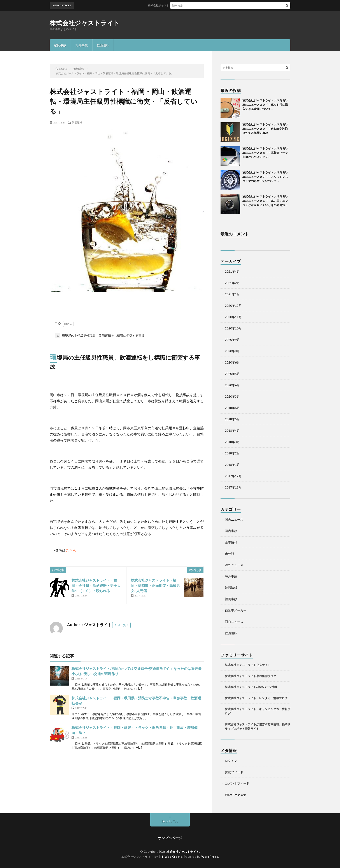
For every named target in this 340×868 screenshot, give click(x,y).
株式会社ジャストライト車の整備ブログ (251, 676)
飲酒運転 (103, 45)
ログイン (231, 761)
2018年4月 (232, 431)
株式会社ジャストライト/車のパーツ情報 (251, 687)
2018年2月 (232, 453)
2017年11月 (233, 487)
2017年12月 (233, 476)
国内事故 (231, 531)
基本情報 (231, 542)
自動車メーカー (236, 610)
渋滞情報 (231, 588)
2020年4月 (232, 385)
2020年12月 (233, 306)
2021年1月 (232, 294)
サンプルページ (170, 838)
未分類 (230, 554)
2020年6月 (232, 362)
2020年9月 (232, 340)
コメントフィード (237, 783)
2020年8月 (232, 351)
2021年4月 (232, 271)
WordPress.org (235, 795)
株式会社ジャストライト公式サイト (248, 665)
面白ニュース (234, 622)
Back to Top (170, 821)
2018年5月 (232, 419)
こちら (71, 550)
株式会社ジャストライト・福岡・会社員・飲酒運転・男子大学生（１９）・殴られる (96, 585)
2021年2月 (232, 283)
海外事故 (82, 45)
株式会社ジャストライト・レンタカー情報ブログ (256, 698)
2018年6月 (232, 408)
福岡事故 (60, 45)
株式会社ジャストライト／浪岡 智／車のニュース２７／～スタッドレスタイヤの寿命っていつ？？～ (266, 177)
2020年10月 (233, 328)
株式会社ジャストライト (85, 23)
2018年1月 (232, 465)
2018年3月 (232, 442)
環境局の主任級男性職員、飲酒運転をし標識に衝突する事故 (100, 336)
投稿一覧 (120, 625)
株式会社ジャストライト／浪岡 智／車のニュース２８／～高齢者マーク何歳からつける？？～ (266, 153)
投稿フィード (234, 772)
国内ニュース (234, 519)
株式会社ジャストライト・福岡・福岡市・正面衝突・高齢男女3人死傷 (155, 585)
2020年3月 (232, 396)
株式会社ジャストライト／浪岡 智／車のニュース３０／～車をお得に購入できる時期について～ (266, 105)
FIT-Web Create (171, 857)
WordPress (210, 857)
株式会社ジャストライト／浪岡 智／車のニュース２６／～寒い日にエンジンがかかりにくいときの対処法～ (268, 201)
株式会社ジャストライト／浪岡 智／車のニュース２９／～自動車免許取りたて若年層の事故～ (266, 129)
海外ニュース (234, 565)
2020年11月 (233, 317)
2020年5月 (232, 374)
